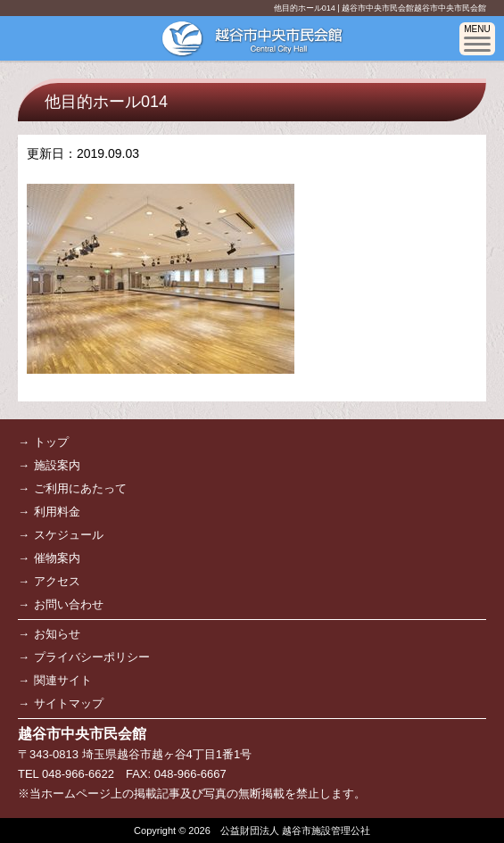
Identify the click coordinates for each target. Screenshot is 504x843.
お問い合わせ (69, 604)
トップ (51, 442)
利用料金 (57, 512)
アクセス (57, 581)
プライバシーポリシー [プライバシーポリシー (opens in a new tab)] (92, 657)
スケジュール (69, 535)
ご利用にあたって (80, 488)
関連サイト (63, 680)
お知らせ (57, 634)
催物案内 (57, 558)
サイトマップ (69, 703)
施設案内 (57, 465)
